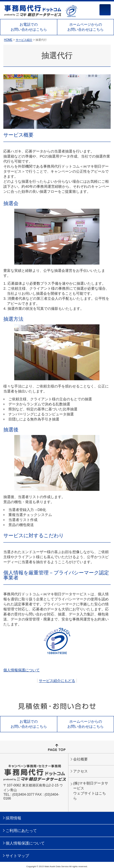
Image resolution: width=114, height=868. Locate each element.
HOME (8, 40)
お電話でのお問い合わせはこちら (29, 27)
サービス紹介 (24, 40)
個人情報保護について (22, 670)
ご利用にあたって (21, 831)
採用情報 (13, 818)
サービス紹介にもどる (57, 681)
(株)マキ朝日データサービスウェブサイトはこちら (91, 791)
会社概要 (80, 759)
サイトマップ (17, 856)
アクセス (80, 771)
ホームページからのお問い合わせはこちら (85, 27)
